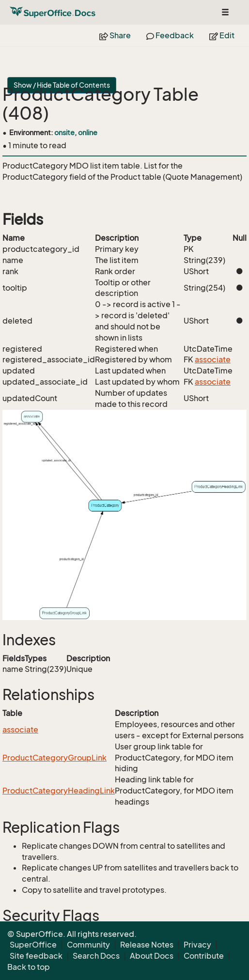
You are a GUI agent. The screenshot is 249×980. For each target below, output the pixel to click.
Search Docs (96, 956)
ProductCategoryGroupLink (54, 758)
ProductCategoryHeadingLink (59, 791)
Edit (222, 35)
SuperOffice (33, 945)
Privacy (197, 945)
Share (115, 35)
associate (213, 359)
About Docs (152, 956)
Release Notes (147, 945)
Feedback (170, 35)
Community (88, 945)
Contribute (204, 956)
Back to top (29, 967)
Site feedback (36, 956)
